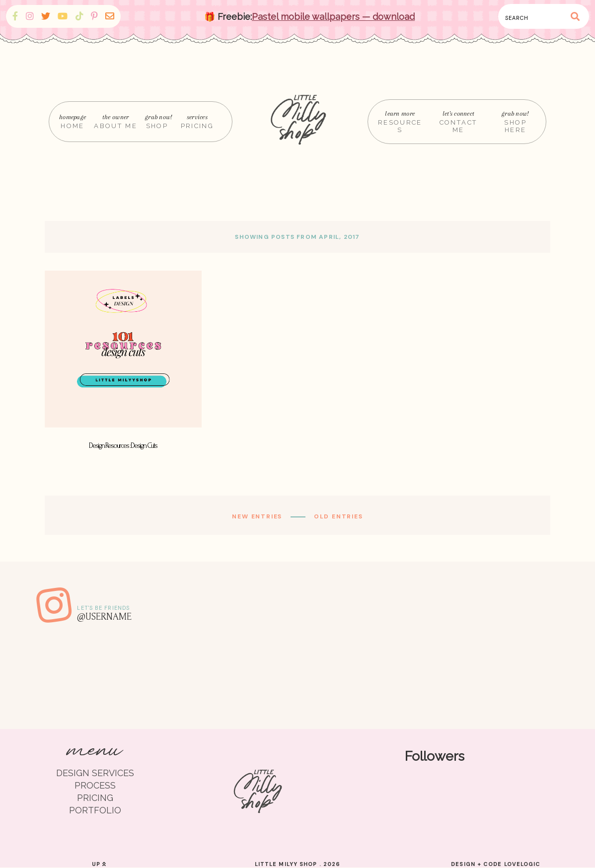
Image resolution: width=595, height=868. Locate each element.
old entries (337, 516)
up (99, 864)
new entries (258, 516)
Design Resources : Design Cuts (123, 446)
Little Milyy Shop (286, 864)
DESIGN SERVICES (95, 773)
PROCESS (95, 785)
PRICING (95, 798)
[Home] (300, 122)
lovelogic (522, 864)
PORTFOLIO (95, 810)
